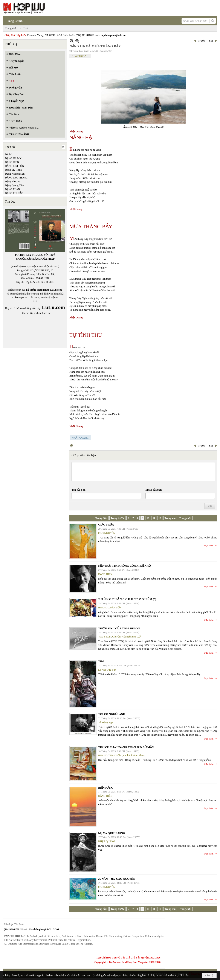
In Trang (72, 446)
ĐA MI (9, 154)
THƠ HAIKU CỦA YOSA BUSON (119, 628)
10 (148, 518)
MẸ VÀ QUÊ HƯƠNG (112, 833)
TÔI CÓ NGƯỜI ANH (112, 714)
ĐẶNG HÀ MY (13, 158)
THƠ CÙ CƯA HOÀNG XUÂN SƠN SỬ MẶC (126, 747)
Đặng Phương (12, 181)
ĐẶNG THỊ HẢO (14, 193)
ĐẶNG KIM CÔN (15, 166)
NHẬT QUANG (80, 56)
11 (154, 518)
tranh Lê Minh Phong (134, 755)
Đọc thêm (209, 545)
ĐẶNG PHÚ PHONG (16, 178)
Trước (201, 41)
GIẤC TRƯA (106, 525)
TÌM (101, 661)
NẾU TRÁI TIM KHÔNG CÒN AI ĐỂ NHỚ (125, 566)
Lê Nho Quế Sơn (107, 670)
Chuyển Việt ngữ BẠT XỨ (126, 637)
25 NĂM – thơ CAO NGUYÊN (117, 879)
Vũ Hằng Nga (105, 723)
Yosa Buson (104, 637)
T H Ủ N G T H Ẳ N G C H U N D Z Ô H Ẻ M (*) (127, 599)
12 (160, 518)
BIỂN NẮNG (106, 788)
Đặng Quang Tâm (14, 185)
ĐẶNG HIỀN (12, 162)
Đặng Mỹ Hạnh (13, 170)
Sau (211, 41)
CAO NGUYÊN (107, 533)
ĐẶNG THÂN (12, 189)
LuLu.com (56, 290)
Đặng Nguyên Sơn (15, 174)
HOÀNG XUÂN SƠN (110, 608)
